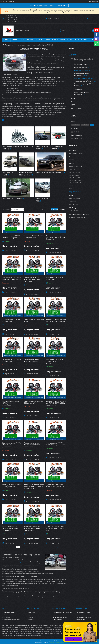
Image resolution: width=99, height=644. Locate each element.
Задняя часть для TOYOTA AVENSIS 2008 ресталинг (12, 278)
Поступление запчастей (12, 620)
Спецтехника (78, 89)
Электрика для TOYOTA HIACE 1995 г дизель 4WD (55, 444)
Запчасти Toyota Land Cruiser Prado (49, 172)
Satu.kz (58, 641)
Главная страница (10, 612)
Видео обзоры (76, 108)
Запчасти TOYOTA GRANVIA (12, 199)
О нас (23, 40)
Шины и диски (57, 620)
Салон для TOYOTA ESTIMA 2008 (34, 320)
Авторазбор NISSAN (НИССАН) (84, 81)
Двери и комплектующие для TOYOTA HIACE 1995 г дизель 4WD (34, 487)
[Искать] (94, 31)
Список (63, 209)
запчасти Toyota (18, 562)
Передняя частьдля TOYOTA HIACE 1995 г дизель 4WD (10, 528)
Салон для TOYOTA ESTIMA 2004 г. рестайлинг (34, 402)
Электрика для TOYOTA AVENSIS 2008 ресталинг (12, 237)
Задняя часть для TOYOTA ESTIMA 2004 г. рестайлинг (12, 445)
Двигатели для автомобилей (62, 612)
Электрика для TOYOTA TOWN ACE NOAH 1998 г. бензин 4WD (33, 528)
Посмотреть (62, 5)
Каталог (14, 40)
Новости (39, 40)
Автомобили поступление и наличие (74, 40)
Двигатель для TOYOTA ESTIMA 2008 (11, 320)
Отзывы (74, 102)
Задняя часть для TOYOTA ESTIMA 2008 (12, 360)
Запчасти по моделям (25, 45)
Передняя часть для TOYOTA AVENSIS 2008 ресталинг (32, 279)
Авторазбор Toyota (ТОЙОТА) (84, 78)
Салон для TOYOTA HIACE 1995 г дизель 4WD (12, 486)
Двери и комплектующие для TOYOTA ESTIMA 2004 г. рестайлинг (56, 403)
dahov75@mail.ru (75, 198)
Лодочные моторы (83, 615)
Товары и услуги (11, 45)
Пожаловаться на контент (56, 643)
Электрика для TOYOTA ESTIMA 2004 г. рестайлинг (54, 361)
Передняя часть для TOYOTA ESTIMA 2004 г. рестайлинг (33, 445)
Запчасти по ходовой (81, 67)
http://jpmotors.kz (75, 192)
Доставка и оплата (51, 40)
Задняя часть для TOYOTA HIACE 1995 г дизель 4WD (55, 486)
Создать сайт (4, 1)
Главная (6, 40)
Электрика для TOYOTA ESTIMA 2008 (54, 278)
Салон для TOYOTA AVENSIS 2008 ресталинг (34, 237)
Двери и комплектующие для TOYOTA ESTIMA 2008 (56, 320)
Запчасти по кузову (80, 64)
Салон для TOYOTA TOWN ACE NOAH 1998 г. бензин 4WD (55, 528)
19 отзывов (95, 1)
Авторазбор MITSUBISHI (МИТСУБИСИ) (82, 74)
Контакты (30, 40)
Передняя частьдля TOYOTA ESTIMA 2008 (32, 360)
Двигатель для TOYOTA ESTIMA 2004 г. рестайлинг (11, 403)
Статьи (92, 40)
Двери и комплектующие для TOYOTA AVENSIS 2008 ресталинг (56, 238)
